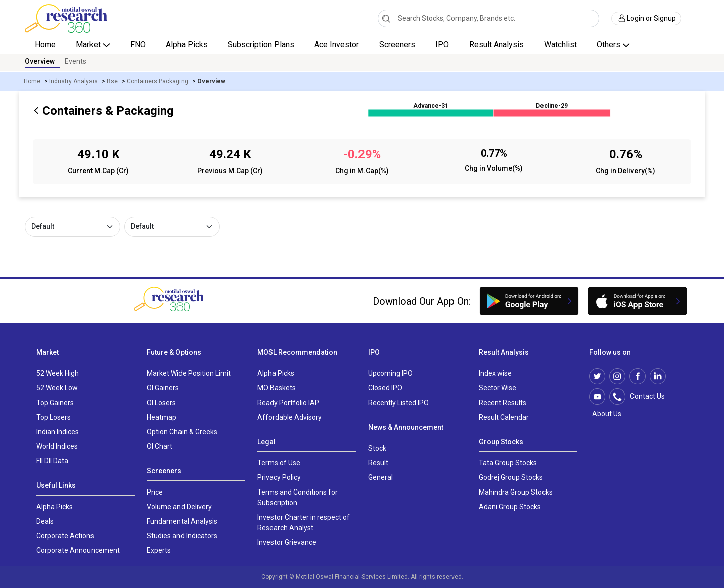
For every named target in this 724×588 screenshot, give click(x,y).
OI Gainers (163, 388)
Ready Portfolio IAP (288, 403)
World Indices (57, 446)
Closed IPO (385, 388)
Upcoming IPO (390, 373)
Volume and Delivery (179, 507)
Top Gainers (55, 403)
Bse (112, 81)
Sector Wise (497, 388)
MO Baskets (277, 388)
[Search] (386, 18)
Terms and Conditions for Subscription (298, 497)
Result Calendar (504, 417)
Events (76, 61)
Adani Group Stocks (510, 507)
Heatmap (162, 417)
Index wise (495, 373)
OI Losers (161, 403)
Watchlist (560, 44)
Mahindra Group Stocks (516, 492)
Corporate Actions (65, 536)
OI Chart (160, 446)
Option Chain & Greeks (182, 432)
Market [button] (89, 44)
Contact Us (642, 397)
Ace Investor (337, 44)
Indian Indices (58, 432)
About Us (605, 414)
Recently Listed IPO (398, 403)
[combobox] (488, 18)
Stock (377, 448)
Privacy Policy (279, 477)
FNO (138, 44)
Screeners (397, 44)
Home (45, 44)
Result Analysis (496, 44)
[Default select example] (72, 227)
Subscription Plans (261, 44)
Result (378, 463)
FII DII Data (52, 461)
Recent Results (503, 403)
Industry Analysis (73, 81)
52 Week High (58, 373)
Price (155, 492)
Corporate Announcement (78, 550)
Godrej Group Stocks (511, 477)
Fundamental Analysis (182, 521)
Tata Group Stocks (508, 463)
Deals (45, 521)
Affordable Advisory (290, 417)
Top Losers (54, 417)
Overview (40, 61)
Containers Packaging (157, 81)
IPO (442, 44)
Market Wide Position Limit (189, 373)
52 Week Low (57, 388)
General (380, 477)
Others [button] (610, 44)
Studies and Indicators (182, 536)
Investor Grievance (287, 542)
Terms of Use (279, 463)
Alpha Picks (187, 44)
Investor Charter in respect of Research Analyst (304, 522)
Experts (159, 550)
